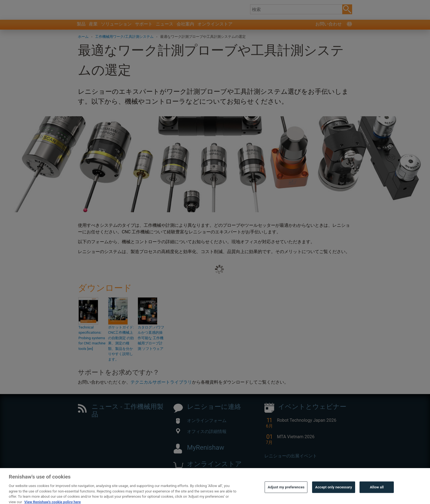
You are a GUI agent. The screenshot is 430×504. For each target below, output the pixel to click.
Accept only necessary (333, 495)
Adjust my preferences (286, 495)
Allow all (377, 495)
